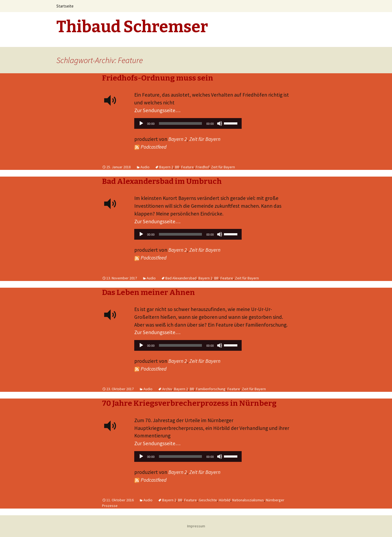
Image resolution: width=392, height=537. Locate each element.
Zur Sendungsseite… (157, 110)
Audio (145, 167)
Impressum (196, 526)
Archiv (167, 389)
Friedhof (202, 167)
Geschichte (208, 500)
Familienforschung (211, 389)
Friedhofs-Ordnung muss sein (158, 78)
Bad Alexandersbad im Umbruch (162, 181)
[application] (188, 125)
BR (177, 167)
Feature (188, 167)
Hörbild (225, 500)
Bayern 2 (178, 139)
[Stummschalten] (220, 123)
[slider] (181, 123)
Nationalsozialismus (248, 500)
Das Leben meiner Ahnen (148, 292)
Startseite (65, 6)
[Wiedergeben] (141, 123)
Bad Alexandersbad (181, 278)
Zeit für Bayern (205, 139)
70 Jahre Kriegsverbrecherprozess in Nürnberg (189, 403)
